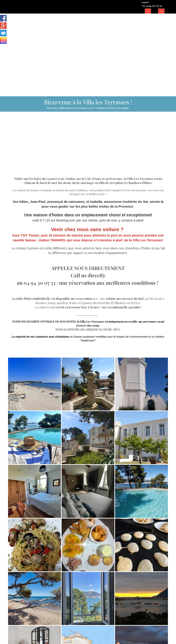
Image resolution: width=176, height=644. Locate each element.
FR (148, 11)
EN (161, 11)
